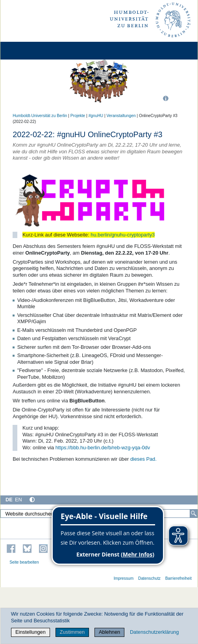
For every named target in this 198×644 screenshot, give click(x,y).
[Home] (28, 51)
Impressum (124, 578)
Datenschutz (149, 578)
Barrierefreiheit (179, 578)
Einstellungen (31, 632)
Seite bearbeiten (24, 562)
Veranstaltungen (121, 116)
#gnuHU (96, 116)
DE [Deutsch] (9, 500)
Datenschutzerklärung (154, 632)
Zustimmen (72, 632)
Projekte (78, 116)
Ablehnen (109, 632)
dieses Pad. (143, 459)
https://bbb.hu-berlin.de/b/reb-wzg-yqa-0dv (103, 448)
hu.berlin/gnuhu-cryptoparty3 (123, 235)
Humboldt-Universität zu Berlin (40, 116)
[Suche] (194, 514)
